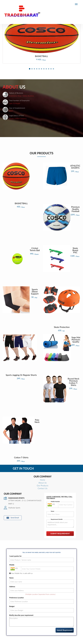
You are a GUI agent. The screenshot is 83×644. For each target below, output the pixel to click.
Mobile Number (55, 501)
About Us (43, 483)
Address (12, 587)
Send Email (13, 518)
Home (43, 480)
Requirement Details (57, 519)
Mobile (12, 565)
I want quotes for (15, 556)
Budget (12, 606)
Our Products (43, 486)
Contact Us (43, 488)
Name (53, 511)
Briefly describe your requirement (21, 615)
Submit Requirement (60, 533)
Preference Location (17, 598)
